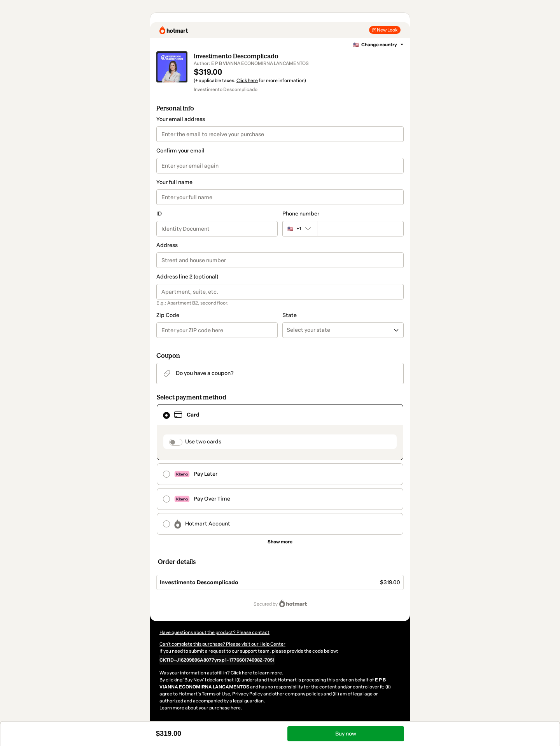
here (236, 708)
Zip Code (168, 315)
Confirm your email (180, 151)
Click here (247, 81)
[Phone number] (360, 229)
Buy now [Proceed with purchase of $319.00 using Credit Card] (346, 734)
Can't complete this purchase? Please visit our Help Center (222, 644)
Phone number (301, 214)
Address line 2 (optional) (187, 277)
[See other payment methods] (280, 542)
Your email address (181, 119)
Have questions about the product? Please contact (214, 632)
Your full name (174, 182)
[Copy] (217, 660)
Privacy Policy (247, 694)
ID (159, 214)
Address (167, 245)
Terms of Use (215, 694)
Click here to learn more (256, 673)
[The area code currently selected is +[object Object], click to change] (300, 229)
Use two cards (203, 442)
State (290, 315)
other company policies (297, 694)
